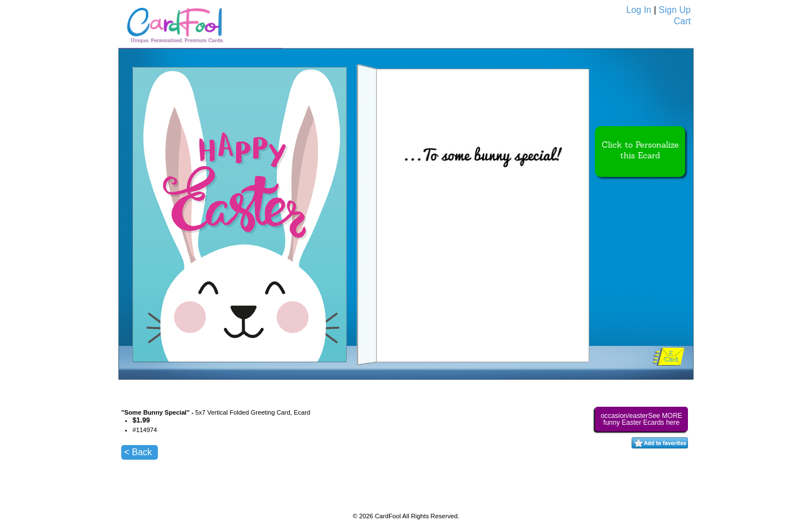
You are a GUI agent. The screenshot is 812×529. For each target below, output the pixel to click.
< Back (138, 452)
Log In (639, 10)
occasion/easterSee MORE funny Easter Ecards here (641, 419)
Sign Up (675, 10)
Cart (682, 21)
